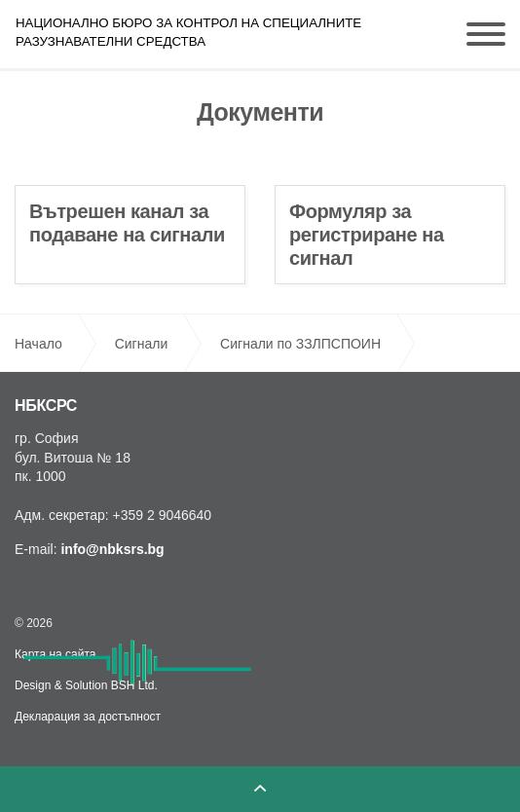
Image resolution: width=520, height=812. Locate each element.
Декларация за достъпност (88, 717)
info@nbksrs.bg (112, 549)
